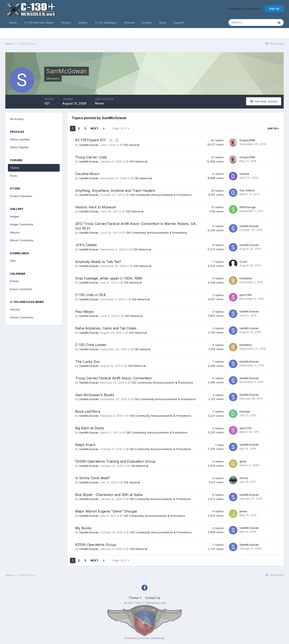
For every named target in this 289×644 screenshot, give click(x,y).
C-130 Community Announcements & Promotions (159, 194)
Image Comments (22, 224)
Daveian (245, 411)
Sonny (244, 477)
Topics (14, 168)
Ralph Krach (85, 444)
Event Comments (21, 289)
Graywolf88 (247, 140)
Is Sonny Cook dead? (93, 477)
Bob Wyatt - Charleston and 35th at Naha (109, 494)
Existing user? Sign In (244, 9)
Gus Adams (247, 190)
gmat (243, 461)
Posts (14, 176)
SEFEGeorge (248, 206)
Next (94, 128)
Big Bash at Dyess (90, 428)
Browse (129, 23)
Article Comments (22, 317)
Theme (135, 597)
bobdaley (246, 278)
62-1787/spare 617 (91, 140)
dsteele (244, 173)
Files (13, 261)
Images (15, 216)
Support (179, 23)
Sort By (273, 129)
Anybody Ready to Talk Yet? (98, 261)
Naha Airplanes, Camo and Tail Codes (106, 328)
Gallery (83, 23)
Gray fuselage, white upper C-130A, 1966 (109, 278)
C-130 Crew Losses (91, 344)
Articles (15, 309)
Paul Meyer (85, 311)
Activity (147, 23)
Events (14, 281)
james (243, 511)
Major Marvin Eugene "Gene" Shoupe (106, 511)
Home (13, 23)
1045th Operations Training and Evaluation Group (115, 461)
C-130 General (130, 144)
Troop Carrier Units (91, 157)
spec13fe (246, 294)
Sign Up (274, 8)
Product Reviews (21, 196)
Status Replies (19, 147)
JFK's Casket (86, 244)
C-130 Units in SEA (91, 294)
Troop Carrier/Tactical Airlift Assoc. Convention (113, 378)
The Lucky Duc (88, 361)
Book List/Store (88, 411)
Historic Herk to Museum (96, 207)
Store (163, 23)
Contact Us (153, 597)
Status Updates (20, 139)
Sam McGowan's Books (95, 394)
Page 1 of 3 (121, 128)
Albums (15, 232)
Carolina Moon (87, 173)
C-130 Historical (137, 161)
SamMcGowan (89, 144)
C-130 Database (106, 23)
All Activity (17, 119)
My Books (83, 527)
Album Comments (22, 240)
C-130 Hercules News (39, 23)
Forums (66, 23)
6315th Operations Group (96, 544)
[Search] (251, 23)
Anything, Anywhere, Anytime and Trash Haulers (115, 190)
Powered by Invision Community (144, 638)
